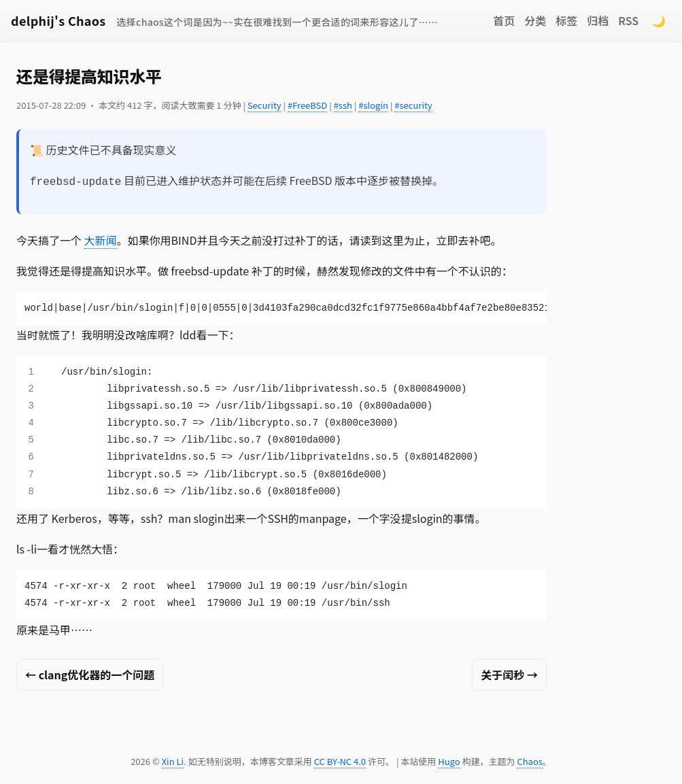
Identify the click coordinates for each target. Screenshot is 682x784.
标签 (566, 20)
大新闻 (101, 239)
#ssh (343, 105)
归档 (598, 20)
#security (413, 105)
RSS (628, 20)
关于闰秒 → (509, 673)
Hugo (449, 760)
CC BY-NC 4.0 (340, 760)
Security (265, 105)
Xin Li (173, 760)
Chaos (529, 760)
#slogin (373, 105)
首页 (504, 20)
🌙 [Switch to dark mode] (659, 20)
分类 (535, 20)
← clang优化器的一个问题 (90, 673)
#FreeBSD (307, 105)
